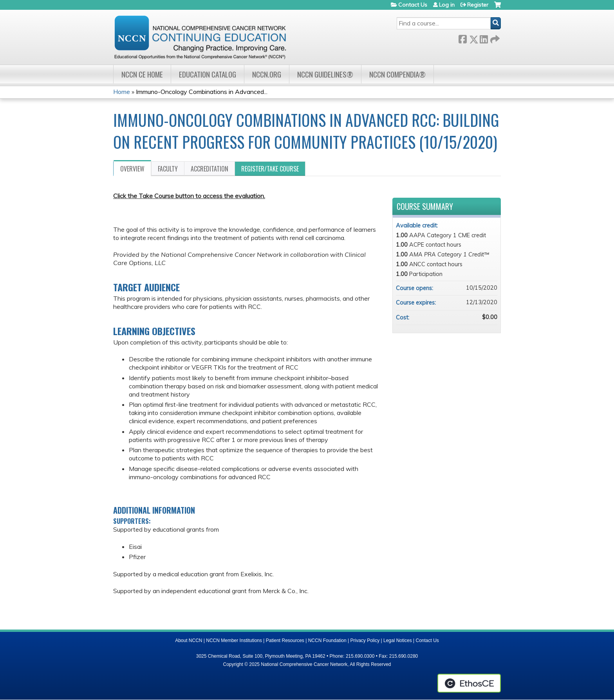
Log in (447, 5)
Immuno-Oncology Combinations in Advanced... (202, 92)
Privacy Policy (365, 640)
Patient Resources (285, 640)
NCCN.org (267, 74)
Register (478, 5)
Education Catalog (208, 74)
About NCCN (189, 640)
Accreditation (209, 169)
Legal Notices (398, 640)
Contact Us (413, 5)
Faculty (168, 169)
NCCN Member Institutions (234, 640)
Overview (132, 169)
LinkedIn (484, 38)
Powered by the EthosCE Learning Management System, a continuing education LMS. (469, 683)
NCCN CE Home (142, 74)
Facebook (462, 38)
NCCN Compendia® (397, 74)
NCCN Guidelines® (325, 74)
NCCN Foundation (327, 640)
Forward (494, 38)
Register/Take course (270, 169)
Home (122, 92)
